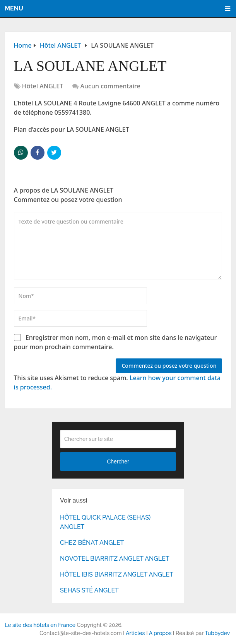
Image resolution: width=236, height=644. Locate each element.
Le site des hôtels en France (40, 625)
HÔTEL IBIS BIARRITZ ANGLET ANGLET (117, 574)
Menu (14, 8)
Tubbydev (217, 633)
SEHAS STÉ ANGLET (89, 590)
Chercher (118, 461)
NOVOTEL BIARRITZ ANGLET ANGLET (115, 559)
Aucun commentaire (110, 86)
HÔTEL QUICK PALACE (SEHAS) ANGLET (105, 522)
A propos (160, 633)
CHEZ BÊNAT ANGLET (92, 543)
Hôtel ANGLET (43, 86)
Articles (135, 633)
